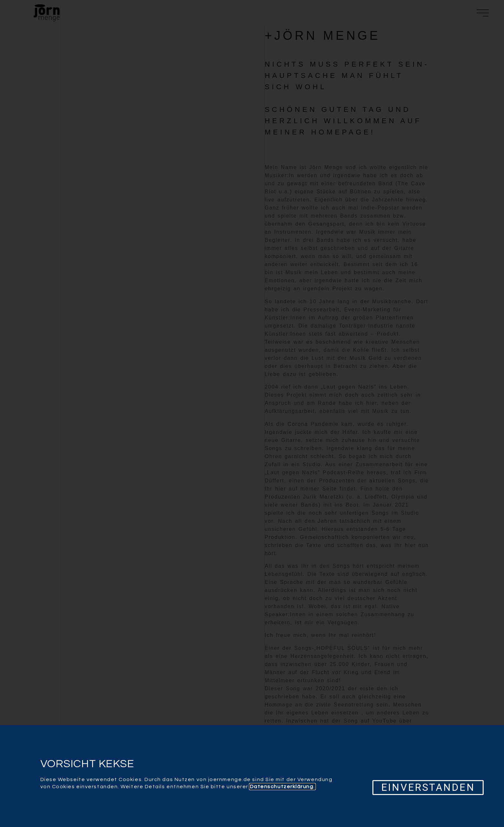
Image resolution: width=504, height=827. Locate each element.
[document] (252, 414)
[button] (428, 788)
